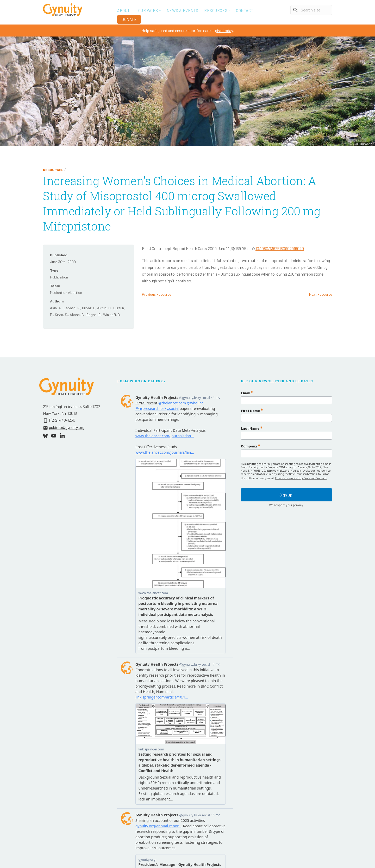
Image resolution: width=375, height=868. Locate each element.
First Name (250, 411)
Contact (245, 10)
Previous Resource (157, 294)
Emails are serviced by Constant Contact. (301, 478)
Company (249, 446)
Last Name (250, 428)
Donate (129, 19)
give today (224, 30)
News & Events (183, 10)
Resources (53, 170)
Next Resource (321, 294)
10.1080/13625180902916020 (280, 248)
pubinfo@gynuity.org (67, 427)
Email (246, 393)
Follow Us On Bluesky (142, 381)
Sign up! (287, 492)
